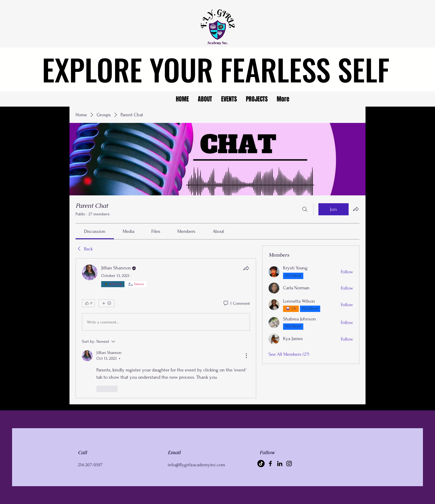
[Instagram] (289, 464)
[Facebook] (270, 464)
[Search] (305, 209)
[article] (166, 328)
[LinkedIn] (280, 464)
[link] (95, 231)
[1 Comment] (236, 303)
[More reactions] (106, 303)
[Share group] (356, 209)
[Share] (246, 268)
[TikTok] (261, 464)
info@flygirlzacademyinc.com (196, 465)
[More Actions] (246, 356)
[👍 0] (88, 303)
